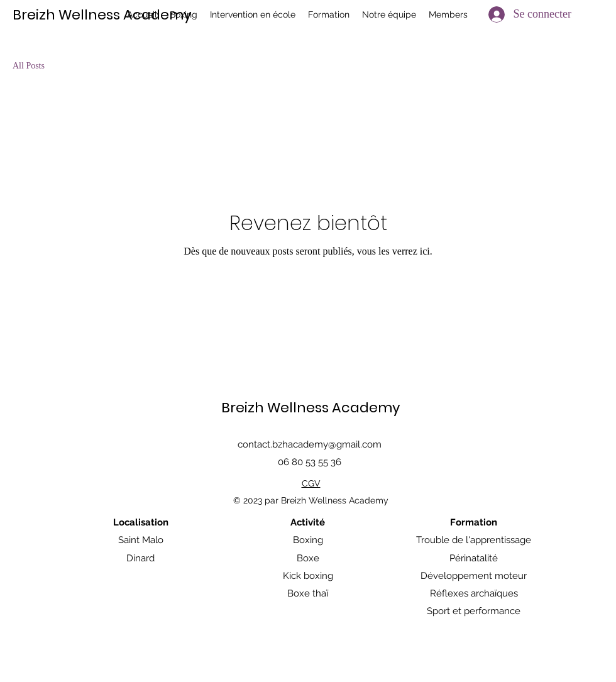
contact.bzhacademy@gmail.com (310, 444)
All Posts (29, 66)
